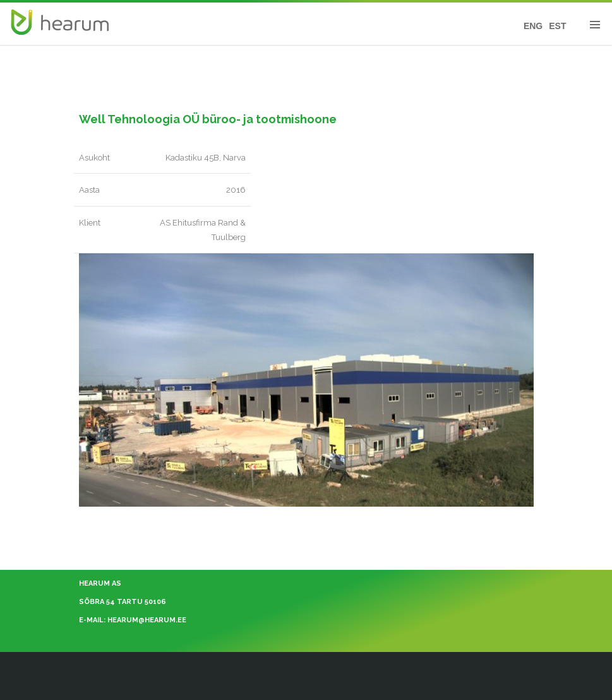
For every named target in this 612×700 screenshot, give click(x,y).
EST (557, 26)
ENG (533, 26)
